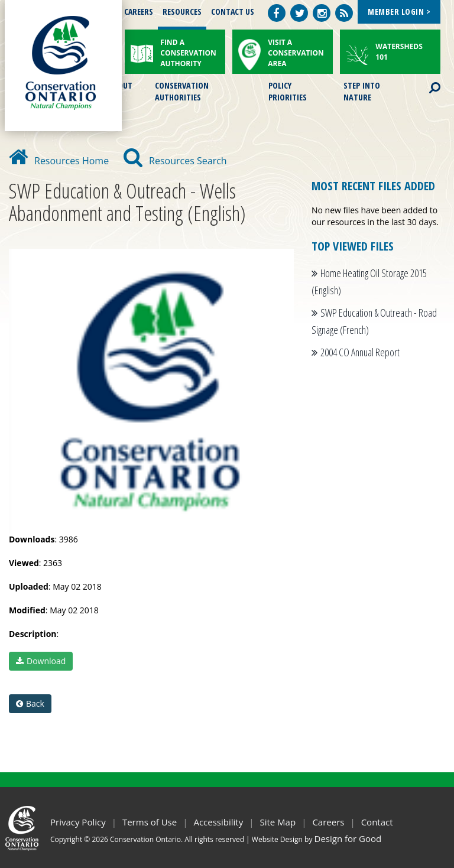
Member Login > (399, 12)
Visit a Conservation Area (296, 53)
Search (424, 80)
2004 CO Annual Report (360, 352)
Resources (182, 12)
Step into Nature (362, 90)
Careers (139, 12)
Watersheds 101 (399, 52)
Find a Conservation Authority (188, 53)
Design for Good (348, 838)
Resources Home (59, 161)
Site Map (278, 822)
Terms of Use (150, 822)
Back (30, 703)
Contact (377, 822)
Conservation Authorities (182, 90)
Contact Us (233, 12)
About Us (120, 90)
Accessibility (218, 822)
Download (41, 661)
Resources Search (175, 161)
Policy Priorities (288, 90)
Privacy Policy (78, 822)
